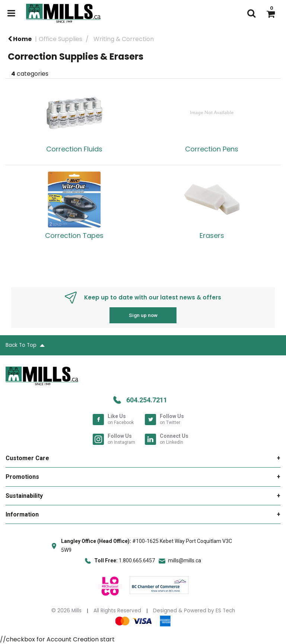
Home (20, 39)
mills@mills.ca (185, 560)
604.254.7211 (147, 400)
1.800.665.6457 (137, 560)
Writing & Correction (124, 39)
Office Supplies (61, 39)
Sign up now (143, 315)
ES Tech (225, 611)
